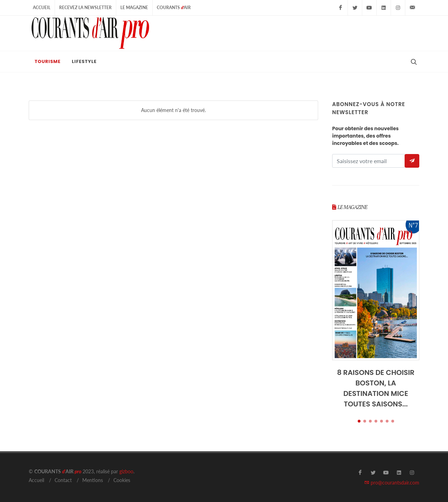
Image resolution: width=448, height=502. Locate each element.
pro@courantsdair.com (392, 483)
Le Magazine (134, 8)
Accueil (42, 8)
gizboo (126, 471)
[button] (359, 421)
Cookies (122, 480)
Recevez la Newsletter (85, 8)
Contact (63, 480)
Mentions (93, 480)
